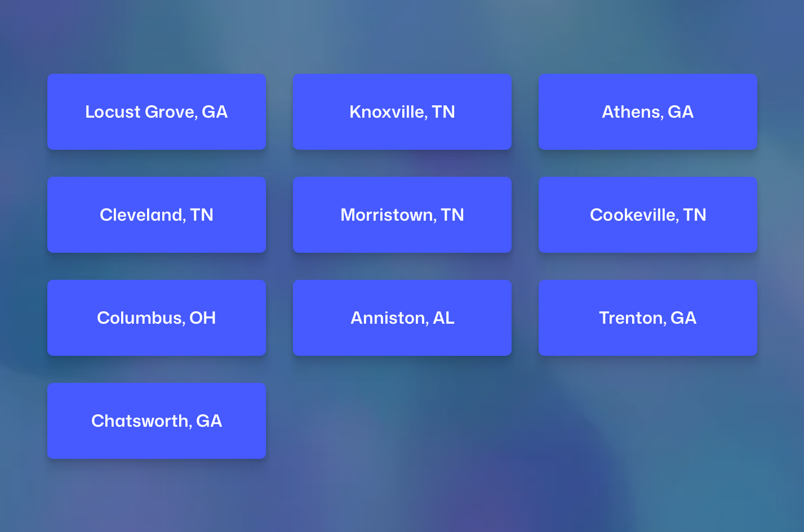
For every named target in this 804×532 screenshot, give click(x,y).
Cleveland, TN (157, 215)
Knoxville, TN (402, 112)
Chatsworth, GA (156, 420)
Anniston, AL (402, 318)
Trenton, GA (648, 318)
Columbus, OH (157, 318)
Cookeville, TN (648, 215)
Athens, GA (648, 112)
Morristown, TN (402, 215)
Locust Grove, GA (157, 112)
